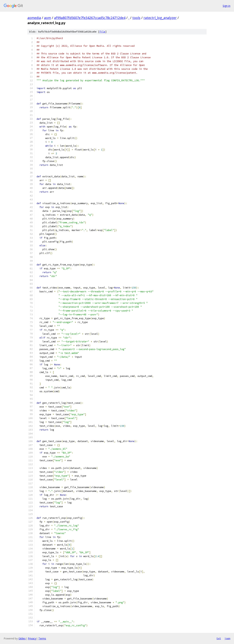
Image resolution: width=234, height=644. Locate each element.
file (102, 32)
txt (219, 638)
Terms (42, 638)
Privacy (32, 638)
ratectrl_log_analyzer (160, 18)
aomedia (34, 18)
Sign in (227, 6)
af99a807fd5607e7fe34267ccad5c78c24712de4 (90, 18)
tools (136, 18)
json (227, 638)
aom (48, 18)
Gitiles (22, 638)
